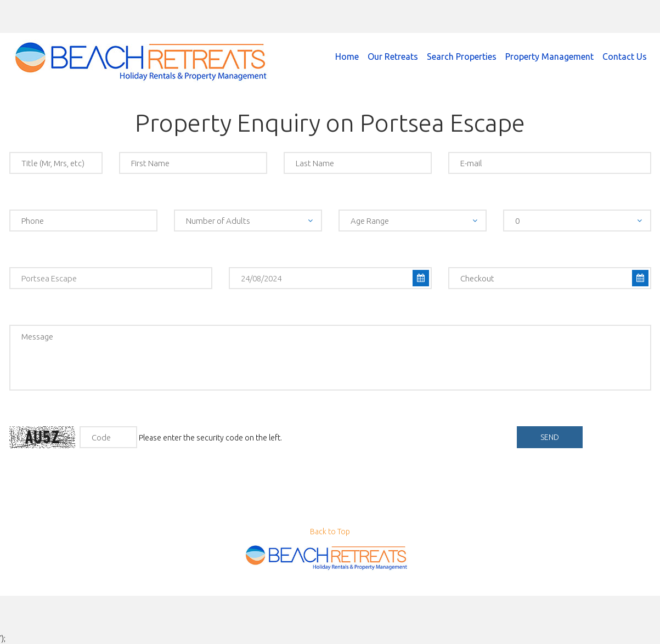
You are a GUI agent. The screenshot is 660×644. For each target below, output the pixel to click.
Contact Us (625, 57)
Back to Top (330, 532)
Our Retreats (393, 57)
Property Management (549, 57)
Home (347, 57)
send (550, 437)
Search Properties (462, 57)
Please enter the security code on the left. (146, 437)
